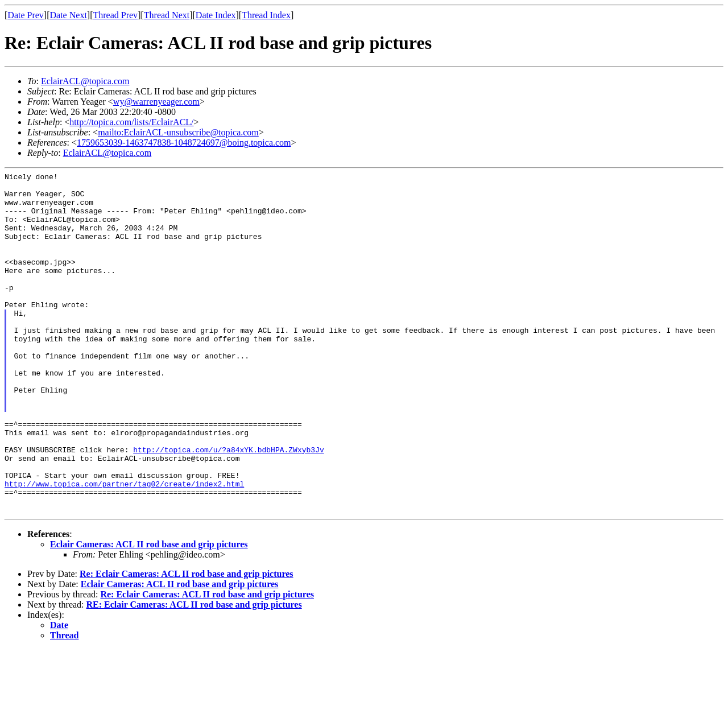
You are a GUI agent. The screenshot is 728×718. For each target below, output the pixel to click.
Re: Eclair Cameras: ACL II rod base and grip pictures (187, 642)
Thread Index (266, 15)
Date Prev (26, 15)
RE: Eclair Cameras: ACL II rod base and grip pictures (194, 673)
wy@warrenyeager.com (156, 102)
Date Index (216, 15)
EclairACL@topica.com (85, 81)
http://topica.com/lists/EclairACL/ (131, 122)
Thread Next (167, 15)
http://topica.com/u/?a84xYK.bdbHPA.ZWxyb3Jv (228, 506)
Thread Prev (115, 15)
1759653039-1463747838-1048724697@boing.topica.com (184, 143)
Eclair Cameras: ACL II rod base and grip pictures (149, 612)
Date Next (69, 15)
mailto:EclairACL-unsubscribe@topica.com (178, 132)
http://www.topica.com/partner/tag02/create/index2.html (124, 547)
